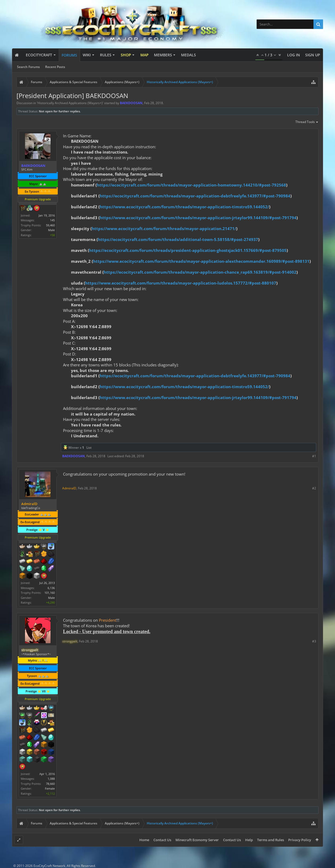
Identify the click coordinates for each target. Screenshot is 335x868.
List (89, 448)
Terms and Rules (271, 840)
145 (52, 220)
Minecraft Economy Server (197, 840)
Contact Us (162, 840)
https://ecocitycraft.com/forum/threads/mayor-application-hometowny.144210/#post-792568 (191, 185)
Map (145, 55)
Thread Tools (307, 122)
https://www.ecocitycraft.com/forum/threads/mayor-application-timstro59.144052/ (184, 207)
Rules (106, 55)
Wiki (87, 55)
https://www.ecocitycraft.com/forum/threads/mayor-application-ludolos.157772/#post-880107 (181, 283)
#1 (314, 456)
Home (144, 840)
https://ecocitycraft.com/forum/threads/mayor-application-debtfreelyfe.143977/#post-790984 (195, 196)
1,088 (51, 779)
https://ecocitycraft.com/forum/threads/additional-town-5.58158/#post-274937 (178, 239)
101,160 (50, 593)
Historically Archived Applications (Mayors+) (70, 103)
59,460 (50, 225)
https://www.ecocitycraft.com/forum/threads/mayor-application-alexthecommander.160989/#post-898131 (201, 261)
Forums (69, 55)
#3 (314, 641)
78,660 (50, 784)
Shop (126, 55)
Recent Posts (55, 67)
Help (249, 840)
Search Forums (28, 67)
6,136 (51, 588)
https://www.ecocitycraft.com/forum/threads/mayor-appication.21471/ (164, 228)
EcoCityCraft (39, 55)
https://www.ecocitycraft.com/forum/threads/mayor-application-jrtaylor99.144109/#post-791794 (198, 218)
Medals (189, 55)
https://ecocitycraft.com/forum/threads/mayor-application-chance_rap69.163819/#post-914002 (200, 272)
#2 (314, 488)
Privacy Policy (300, 840)
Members (163, 55)
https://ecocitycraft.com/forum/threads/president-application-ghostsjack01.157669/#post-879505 (188, 250)
